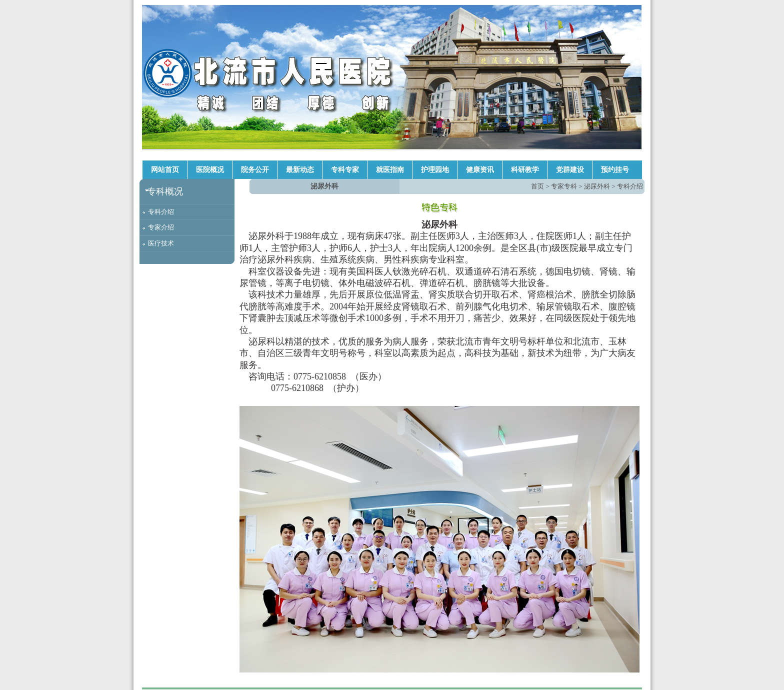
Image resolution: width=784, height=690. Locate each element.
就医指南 (390, 170)
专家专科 (564, 186)
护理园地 (435, 170)
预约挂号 (615, 170)
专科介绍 (161, 212)
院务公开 (255, 170)
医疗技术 (161, 243)
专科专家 (345, 170)
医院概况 (210, 170)
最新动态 (300, 170)
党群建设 (570, 170)
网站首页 (165, 170)
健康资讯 (480, 170)
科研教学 (525, 170)
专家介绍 (161, 227)
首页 (537, 186)
